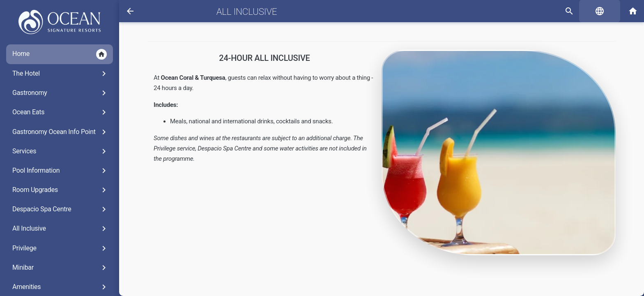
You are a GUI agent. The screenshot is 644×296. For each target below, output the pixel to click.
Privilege (61, 248)
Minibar (61, 268)
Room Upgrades (61, 190)
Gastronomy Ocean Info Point (61, 132)
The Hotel (61, 74)
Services (61, 151)
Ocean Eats (61, 112)
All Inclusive (61, 229)
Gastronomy (61, 93)
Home (60, 54)
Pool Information (61, 171)
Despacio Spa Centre (61, 209)
